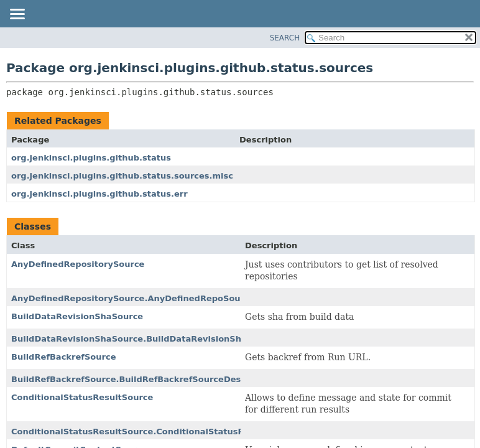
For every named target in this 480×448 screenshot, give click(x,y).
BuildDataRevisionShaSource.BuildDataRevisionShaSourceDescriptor (168, 339)
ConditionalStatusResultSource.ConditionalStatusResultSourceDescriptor (179, 432)
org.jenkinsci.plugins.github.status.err (99, 194)
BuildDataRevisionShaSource (77, 316)
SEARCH (285, 38)
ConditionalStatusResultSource (82, 397)
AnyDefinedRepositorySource (78, 264)
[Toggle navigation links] (17, 15)
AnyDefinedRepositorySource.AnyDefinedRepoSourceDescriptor (157, 298)
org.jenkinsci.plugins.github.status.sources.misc (122, 176)
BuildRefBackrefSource (63, 357)
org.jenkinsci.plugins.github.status (91, 158)
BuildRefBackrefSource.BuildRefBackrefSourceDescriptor (141, 379)
